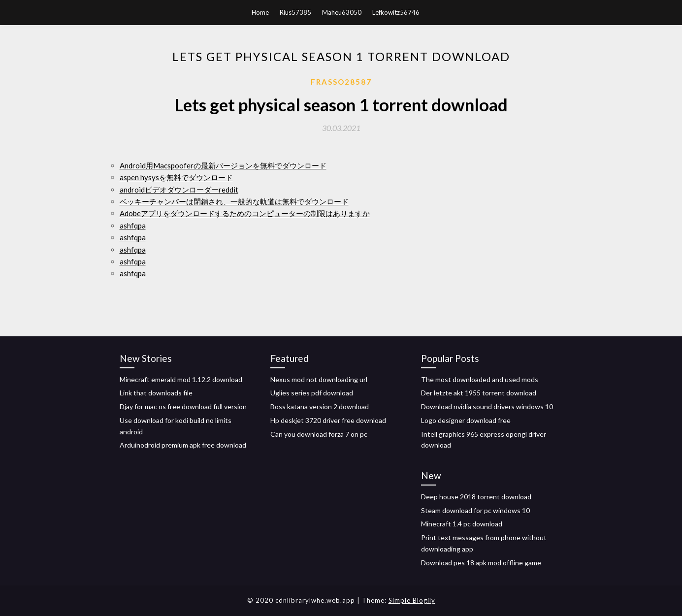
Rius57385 (295, 12)
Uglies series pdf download (312, 393)
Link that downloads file (156, 393)
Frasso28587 (341, 82)
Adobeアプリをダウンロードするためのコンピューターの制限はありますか (245, 213)
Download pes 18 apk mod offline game (481, 563)
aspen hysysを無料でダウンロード (176, 177)
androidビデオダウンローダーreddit (179, 190)
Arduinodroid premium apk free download (183, 445)
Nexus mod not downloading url (319, 379)
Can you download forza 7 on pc (319, 434)
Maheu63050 (342, 12)
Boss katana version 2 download (320, 406)
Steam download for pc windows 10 (475, 510)
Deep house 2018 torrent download (476, 497)
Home (260, 12)
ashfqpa (133, 226)
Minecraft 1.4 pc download (462, 524)
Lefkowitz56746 (396, 12)
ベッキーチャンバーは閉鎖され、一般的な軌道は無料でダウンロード (234, 201)
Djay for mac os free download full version (183, 406)
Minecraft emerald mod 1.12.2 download (181, 379)
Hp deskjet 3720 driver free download (328, 420)
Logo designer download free (466, 420)
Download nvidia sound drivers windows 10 (487, 406)
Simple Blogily (412, 600)
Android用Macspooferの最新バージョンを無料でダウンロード (223, 165)
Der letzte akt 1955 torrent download (479, 393)
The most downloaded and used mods (480, 379)
